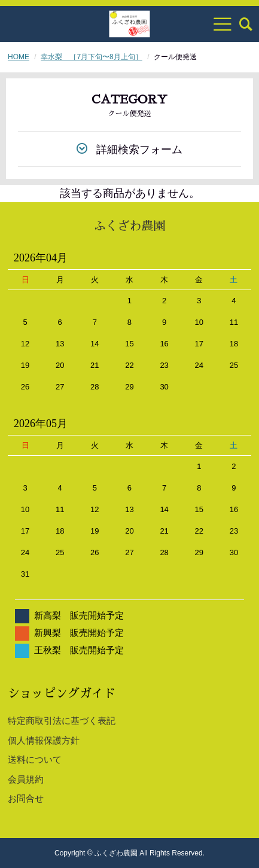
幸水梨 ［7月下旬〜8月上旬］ (91, 57)
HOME (19, 57)
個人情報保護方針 (44, 740)
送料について (35, 759)
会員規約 (26, 779)
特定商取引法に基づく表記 (62, 721)
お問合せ (26, 798)
